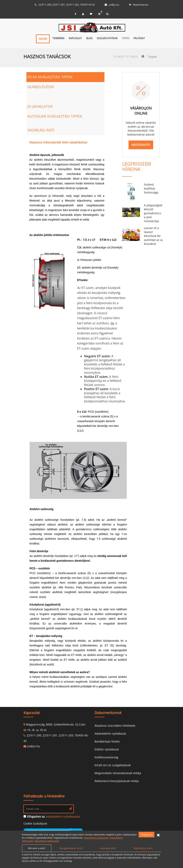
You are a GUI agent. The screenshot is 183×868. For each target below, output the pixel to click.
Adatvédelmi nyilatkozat (110, 734)
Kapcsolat (75, 38)
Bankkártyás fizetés (107, 741)
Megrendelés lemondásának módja (118, 773)
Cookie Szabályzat (35, 823)
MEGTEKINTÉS (141, 145)
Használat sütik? (108, 848)
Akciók (43, 39)
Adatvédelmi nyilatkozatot (63, 817)
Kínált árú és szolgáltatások (113, 765)
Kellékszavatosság (106, 757)
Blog (89, 38)
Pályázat (139, 38)
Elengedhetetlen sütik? (71, 848)
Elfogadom (146, 835)
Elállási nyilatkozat (107, 749)
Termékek (58, 38)
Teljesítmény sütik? (143, 848)
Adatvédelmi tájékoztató (97, 838)
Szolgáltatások (107, 38)
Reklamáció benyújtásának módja (117, 781)
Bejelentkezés (141, 5)
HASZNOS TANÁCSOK (47, 56)
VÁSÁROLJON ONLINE (141, 111)
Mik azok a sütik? (37, 848)
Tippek (126, 38)
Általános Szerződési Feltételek (115, 726)
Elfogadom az (36, 817)
